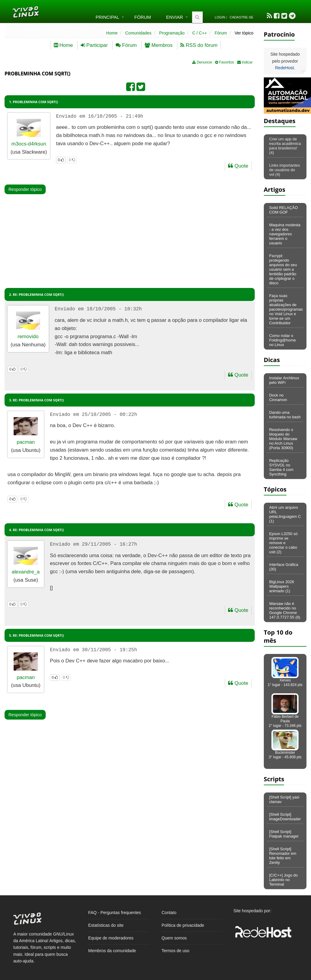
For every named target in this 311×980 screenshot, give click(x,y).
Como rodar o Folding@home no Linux (283, 340)
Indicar (245, 62)
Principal (107, 17)
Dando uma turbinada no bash (285, 415)
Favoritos (225, 62)
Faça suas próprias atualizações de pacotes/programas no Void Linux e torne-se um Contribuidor (286, 309)
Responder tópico (25, 189)
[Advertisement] (117, 227)
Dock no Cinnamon (278, 397)
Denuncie (202, 62)
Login (220, 17)
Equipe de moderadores (111, 938)
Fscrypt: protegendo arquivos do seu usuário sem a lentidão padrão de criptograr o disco (283, 269)
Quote (238, 166)
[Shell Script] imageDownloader (285, 817)
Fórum (143, 17)
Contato (169, 913)
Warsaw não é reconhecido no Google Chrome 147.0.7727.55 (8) (285, 610)
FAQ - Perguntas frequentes (115, 913)
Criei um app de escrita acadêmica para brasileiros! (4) (285, 146)
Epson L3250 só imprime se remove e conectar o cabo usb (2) (283, 543)
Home (112, 33)
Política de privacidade (183, 925)
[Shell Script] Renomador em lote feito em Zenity (283, 856)
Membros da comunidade (112, 951)
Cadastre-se (241, 17)
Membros (159, 45)
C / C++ (200, 33)
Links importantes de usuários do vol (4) (285, 170)
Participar (94, 45)
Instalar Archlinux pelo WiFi (284, 380)
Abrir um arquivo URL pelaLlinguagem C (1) (285, 514)
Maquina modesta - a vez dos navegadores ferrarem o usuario (285, 234)
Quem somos (174, 938)
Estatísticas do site (106, 925)
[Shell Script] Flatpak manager (284, 834)
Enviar (175, 17)
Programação (172, 33)
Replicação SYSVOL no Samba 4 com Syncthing (281, 467)
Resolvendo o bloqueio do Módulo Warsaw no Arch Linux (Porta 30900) (283, 439)
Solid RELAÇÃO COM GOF (284, 210)
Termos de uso (175, 951)
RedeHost (284, 68)
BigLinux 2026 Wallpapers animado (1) (282, 586)
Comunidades (138, 33)
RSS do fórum (199, 45)
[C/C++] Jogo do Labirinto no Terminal (284, 880)
